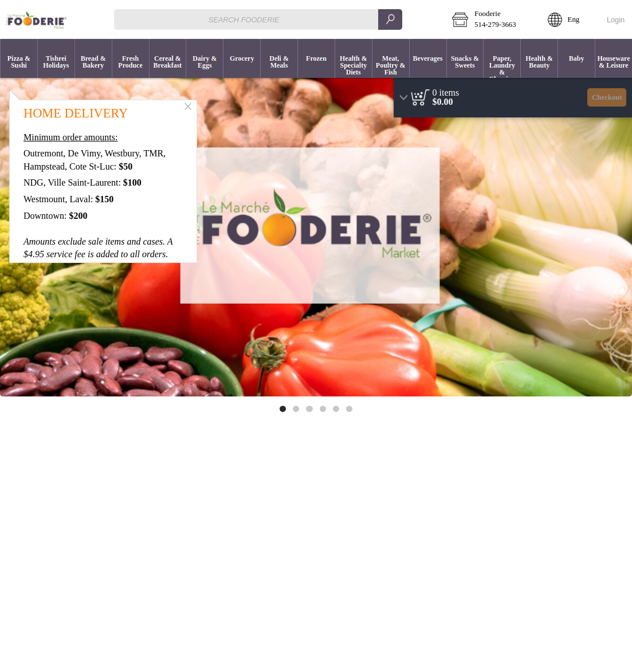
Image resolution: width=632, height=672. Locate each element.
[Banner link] (316, 232)
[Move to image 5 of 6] (336, 409)
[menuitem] (19, 58)
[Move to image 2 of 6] (296, 409)
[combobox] (258, 19)
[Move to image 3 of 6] (309, 409)
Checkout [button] (607, 97)
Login (616, 20)
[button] (492, 19)
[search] (390, 19)
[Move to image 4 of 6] (323, 409)
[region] (513, 98)
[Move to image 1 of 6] (283, 409)
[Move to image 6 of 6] (349, 409)
